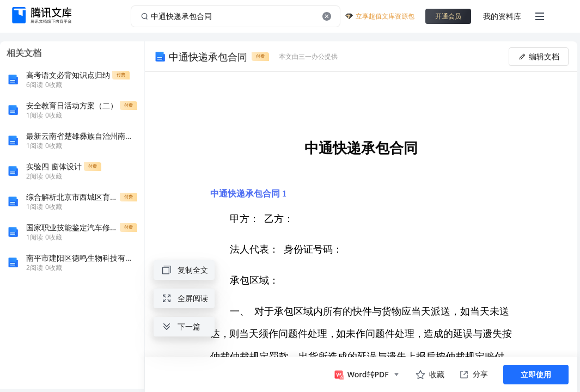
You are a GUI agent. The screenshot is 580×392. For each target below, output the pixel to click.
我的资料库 (502, 16)
